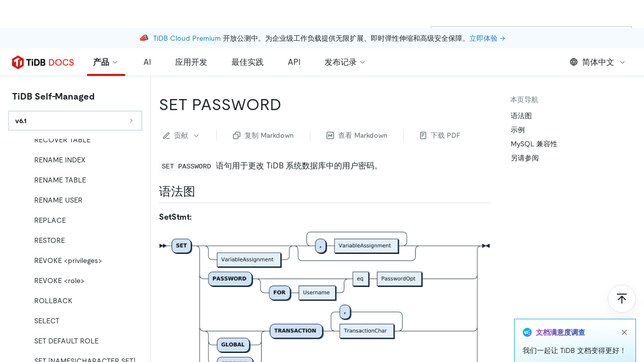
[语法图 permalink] (203, 192)
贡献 (182, 135)
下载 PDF (440, 135)
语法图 (521, 116)
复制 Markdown (263, 135)
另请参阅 (525, 158)
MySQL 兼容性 (534, 144)
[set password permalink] (289, 105)
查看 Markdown (357, 135)
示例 (518, 130)
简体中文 (598, 62)
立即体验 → (487, 10)
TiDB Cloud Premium (187, 10)
